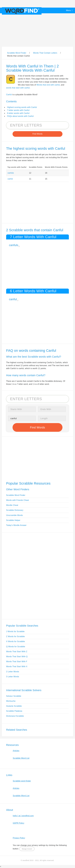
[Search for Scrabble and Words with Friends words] (37, 125)
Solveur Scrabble (14, 696)
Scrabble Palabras (14, 711)
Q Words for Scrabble (16, 647)
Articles (16, 751)
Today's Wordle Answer (16, 525)
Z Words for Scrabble (15, 636)
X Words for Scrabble (15, 641)
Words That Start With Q (17, 657)
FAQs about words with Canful (20, 116)
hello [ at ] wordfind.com (23, 816)
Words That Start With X (17, 666)
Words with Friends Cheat (17, 500)
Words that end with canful (48, 85)
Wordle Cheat (12, 505)
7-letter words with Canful (18, 110)
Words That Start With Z (17, 652)
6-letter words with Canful (18, 113)
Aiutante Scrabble (14, 706)
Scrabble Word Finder (16, 495)
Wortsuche (11, 701)
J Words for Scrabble (15, 631)
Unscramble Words (14, 515)
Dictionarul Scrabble (15, 716)
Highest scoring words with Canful (22, 107)
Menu (69, 10)
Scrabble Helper (13, 520)
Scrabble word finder (22, 781)
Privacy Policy (19, 838)
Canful (9, 95)
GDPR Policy (19, 823)
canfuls (11, 173)
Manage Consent (27, 849)
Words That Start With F (17, 662)
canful (10, 179)
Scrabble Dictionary (15, 510)
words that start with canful (18, 88)
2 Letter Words (13, 672)
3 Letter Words (13, 677)
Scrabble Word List (21, 758)
